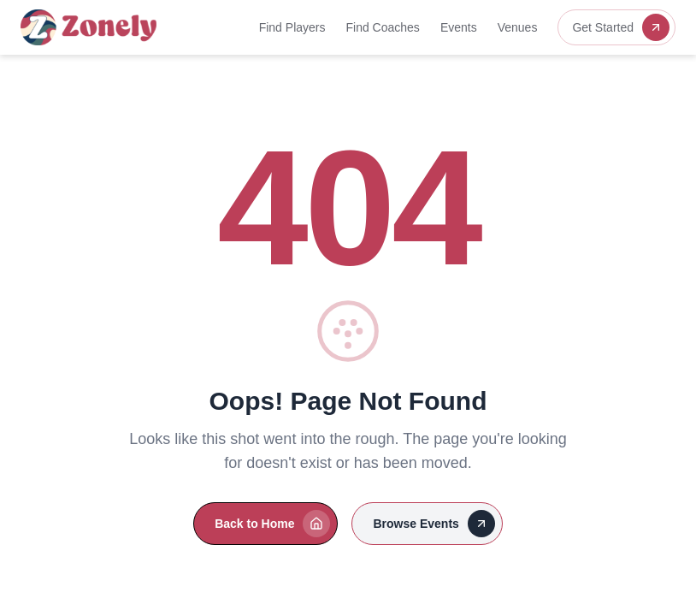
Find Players (292, 27)
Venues (518, 27)
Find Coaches (382, 27)
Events (459, 27)
